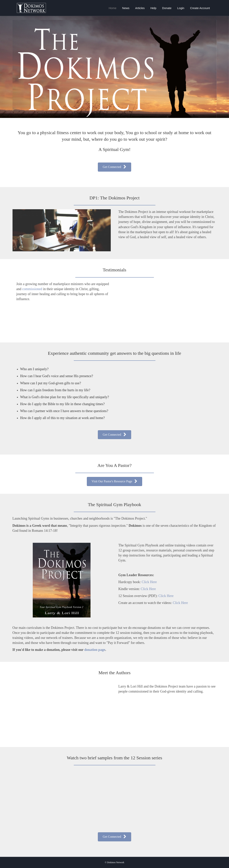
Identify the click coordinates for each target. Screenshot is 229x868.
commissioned (33, 289)
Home (112, 8)
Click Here (149, 582)
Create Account (200, 8)
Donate (167, 8)
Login (181, 8)
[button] (114, 167)
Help (153, 8)
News (126, 8)
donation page (95, 650)
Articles (140, 8)
